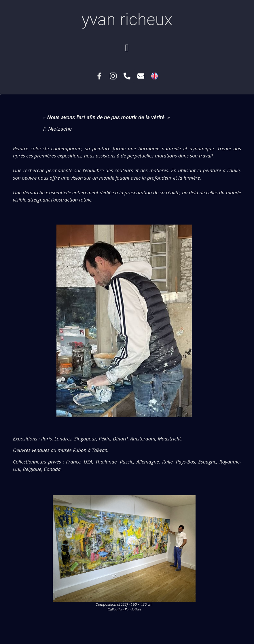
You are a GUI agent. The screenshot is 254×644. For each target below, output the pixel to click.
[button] (127, 48)
